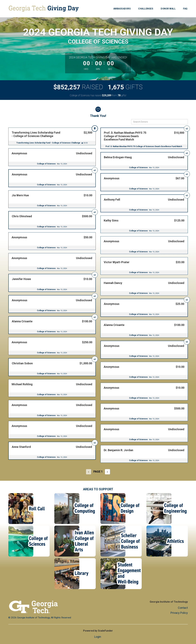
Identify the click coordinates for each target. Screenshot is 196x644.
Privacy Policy (179, 613)
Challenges (146, 9)
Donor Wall (168, 9)
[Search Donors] (159, 122)
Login (98, 637)
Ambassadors (122, 9)
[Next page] (107, 472)
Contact (183, 608)
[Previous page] (89, 472)
